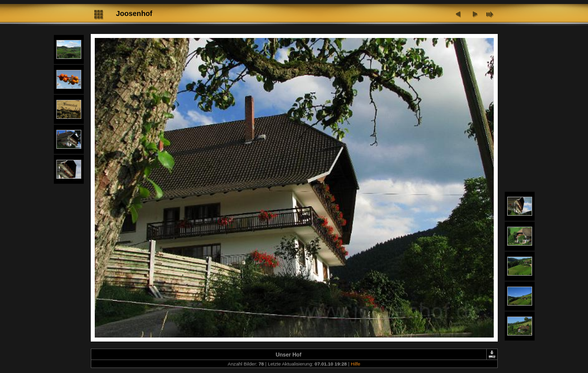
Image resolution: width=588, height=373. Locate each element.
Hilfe (355, 364)
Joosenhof (134, 13)
